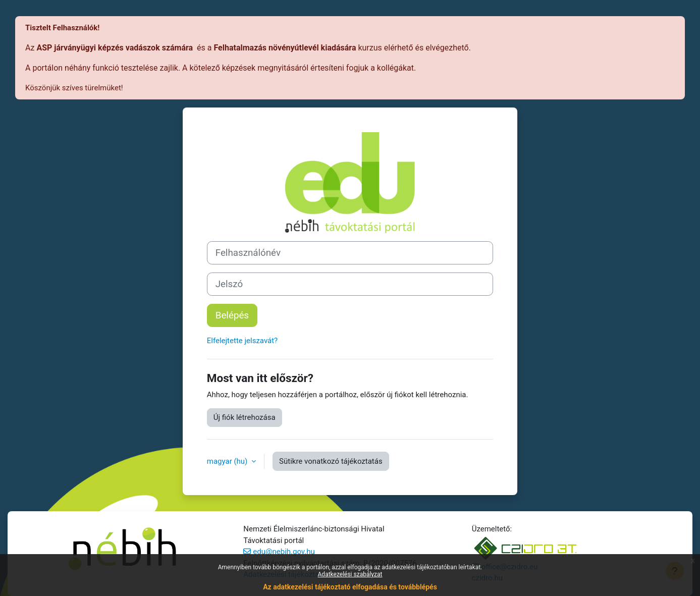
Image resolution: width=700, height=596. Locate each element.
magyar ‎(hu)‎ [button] (228, 461)
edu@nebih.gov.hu (284, 552)
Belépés (232, 315)
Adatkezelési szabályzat (350, 574)
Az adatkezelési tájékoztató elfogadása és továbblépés (350, 587)
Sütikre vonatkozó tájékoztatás (331, 461)
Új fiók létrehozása (245, 417)
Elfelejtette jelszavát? (242, 341)
